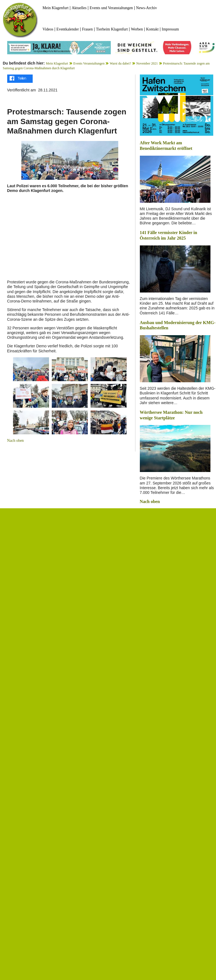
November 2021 (147, 63)
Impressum (170, 29)
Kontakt (152, 29)
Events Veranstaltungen (89, 63)
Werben (137, 29)
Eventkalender (68, 29)
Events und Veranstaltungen (111, 8)
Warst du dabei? (120, 63)
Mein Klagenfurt (56, 8)
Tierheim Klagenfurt (112, 29)
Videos (48, 29)
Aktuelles (79, 8)
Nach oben (16, 441)
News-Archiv (146, 8)
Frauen (87, 29)
